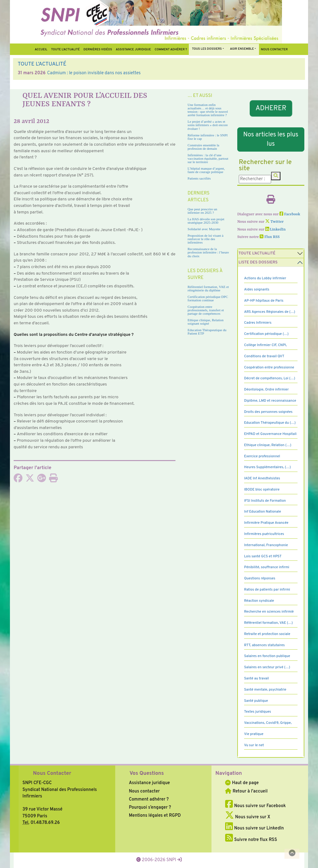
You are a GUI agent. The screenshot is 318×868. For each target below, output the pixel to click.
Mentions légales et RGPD (155, 815)
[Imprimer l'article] (53, 480)
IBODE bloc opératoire (262, 490)
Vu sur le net (254, 745)
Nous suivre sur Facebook (255, 806)
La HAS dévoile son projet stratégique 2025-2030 (206, 221)
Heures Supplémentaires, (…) (267, 467)
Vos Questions (147, 774)
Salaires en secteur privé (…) (267, 667)
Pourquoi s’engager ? (150, 807)
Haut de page (242, 783)
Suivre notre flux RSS (251, 840)
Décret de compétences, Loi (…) (270, 378)
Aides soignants (257, 290)
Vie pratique (254, 734)
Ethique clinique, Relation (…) (268, 445)
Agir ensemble (242, 49)
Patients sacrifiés (199, 178)
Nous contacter (274, 50)
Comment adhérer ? (149, 799)
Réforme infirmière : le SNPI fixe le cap (208, 137)
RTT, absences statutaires (264, 645)
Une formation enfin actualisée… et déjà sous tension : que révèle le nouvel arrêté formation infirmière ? (208, 110)
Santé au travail (257, 678)
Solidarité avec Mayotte (204, 229)
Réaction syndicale (259, 601)
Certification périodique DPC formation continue (208, 298)
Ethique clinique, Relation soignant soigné (206, 322)
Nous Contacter (52, 774)
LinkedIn (275, 230)
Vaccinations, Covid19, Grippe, (268, 723)
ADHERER (271, 108)
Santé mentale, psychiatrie (265, 690)
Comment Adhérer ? (171, 50)
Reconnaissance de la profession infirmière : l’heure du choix (208, 252)
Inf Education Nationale (263, 512)
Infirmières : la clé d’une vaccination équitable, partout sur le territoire (208, 158)
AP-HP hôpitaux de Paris (264, 301)
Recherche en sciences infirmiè (269, 612)
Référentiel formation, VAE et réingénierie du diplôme (208, 288)
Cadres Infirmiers (258, 323)
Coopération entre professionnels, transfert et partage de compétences (206, 310)
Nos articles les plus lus (271, 139)
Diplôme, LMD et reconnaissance (270, 401)
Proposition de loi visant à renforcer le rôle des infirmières (205, 239)
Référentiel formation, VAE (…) (268, 623)
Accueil (41, 50)
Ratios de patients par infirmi (267, 590)
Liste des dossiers (258, 263)
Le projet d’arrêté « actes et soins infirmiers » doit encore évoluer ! (208, 125)
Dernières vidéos (98, 50)
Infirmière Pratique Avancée (266, 523)
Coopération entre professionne (269, 368)
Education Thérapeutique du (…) (270, 423)
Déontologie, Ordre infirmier (266, 390)
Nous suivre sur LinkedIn (254, 828)
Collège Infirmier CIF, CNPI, (266, 345)
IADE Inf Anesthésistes (262, 478)
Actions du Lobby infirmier (265, 278)
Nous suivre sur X (248, 817)
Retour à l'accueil (246, 791)
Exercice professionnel (262, 456)
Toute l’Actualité (65, 50)
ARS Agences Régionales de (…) (270, 312)
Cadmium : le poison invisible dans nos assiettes (94, 73)
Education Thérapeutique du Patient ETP (207, 332)
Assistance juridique (133, 50)
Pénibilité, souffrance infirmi (267, 567)
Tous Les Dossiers (207, 49)
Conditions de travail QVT (264, 356)
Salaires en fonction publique (267, 656)
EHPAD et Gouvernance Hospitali (270, 434)
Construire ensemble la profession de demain (203, 147)
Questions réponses (260, 578)
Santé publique (256, 701)
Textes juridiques (258, 712)
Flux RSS (270, 237)
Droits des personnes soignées (268, 412)
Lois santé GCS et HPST (263, 556)
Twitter (274, 222)
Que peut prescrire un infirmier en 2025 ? (202, 211)
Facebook (290, 214)
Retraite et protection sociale (267, 634)
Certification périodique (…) (266, 334)
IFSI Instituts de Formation (265, 501)
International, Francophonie (266, 545)
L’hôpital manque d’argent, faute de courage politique (206, 170)
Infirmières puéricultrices (264, 534)
